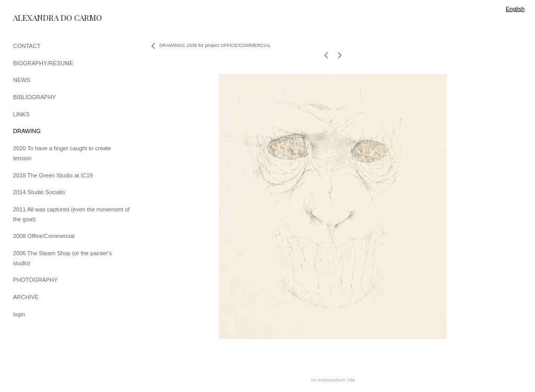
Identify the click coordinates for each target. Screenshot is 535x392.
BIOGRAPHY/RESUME (43, 63)
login (19, 314)
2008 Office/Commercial (44, 236)
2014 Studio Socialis (39, 192)
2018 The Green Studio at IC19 (53, 175)
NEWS (22, 80)
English (515, 9)
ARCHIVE (26, 297)
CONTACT (27, 46)
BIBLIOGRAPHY (34, 97)
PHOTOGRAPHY (35, 280)
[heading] (39, 18)
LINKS (21, 114)
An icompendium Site (333, 380)
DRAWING (27, 131)
